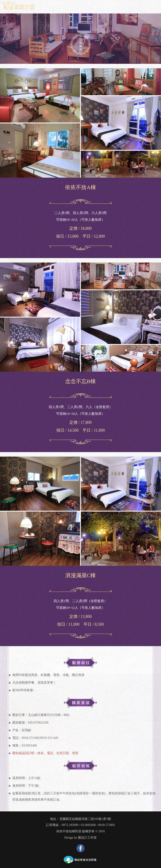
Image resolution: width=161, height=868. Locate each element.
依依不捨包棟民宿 (69, 831)
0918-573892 (107, 825)
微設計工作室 (87, 838)
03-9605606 (88, 825)
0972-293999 (70, 825)
